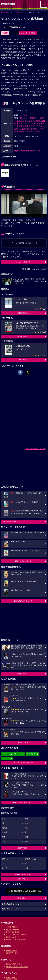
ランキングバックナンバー (17, 967)
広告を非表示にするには (35, 449)
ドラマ (4, 27)
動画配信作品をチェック (23, 601)
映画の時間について (23, 898)
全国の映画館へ (23, 848)
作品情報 (16, 12)
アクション (6, 859)
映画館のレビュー (13, 953)
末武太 (19, 123)
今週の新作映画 (12, 930)
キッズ (27, 863)
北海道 (5, 828)
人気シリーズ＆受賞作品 (16, 935)
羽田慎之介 (30, 126)
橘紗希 (36, 121)
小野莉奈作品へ (23, 360)
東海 (27, 823)
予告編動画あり (15, 27)
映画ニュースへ (23, 674)
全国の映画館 (12, 951)
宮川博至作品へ (23, 313)
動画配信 (32, 33)
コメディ (5, 868)
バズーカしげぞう (30, 123)
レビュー (22, 33)
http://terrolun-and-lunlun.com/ (27, 151)
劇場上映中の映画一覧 (23, 561)
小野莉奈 (32, 118)
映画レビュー (23, 743)
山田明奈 (26, 129)
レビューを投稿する (23, 262)
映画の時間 (6, 12)
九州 (4, 842)
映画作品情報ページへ (10, 904)
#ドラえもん (6, 754)
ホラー (27, 868)
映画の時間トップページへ (12, 909)
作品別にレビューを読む (16, 939)
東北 (27, 828)
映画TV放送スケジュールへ (23, 802)
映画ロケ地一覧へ (23, 879)
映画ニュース (12, 978)
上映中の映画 (12, 927)
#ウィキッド (18, 754)
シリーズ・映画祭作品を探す (23, 763)
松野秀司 (39, 126)
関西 (4, 823)
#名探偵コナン (32, 754)
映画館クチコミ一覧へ (23, 874)
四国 (27, 837)
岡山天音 (24, 118)
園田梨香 (20, 126)
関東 (27, 819)
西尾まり (20, 121)
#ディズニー (6, 758)
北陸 (27, 832)
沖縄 (27, 842)
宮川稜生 (37, 131)
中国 (4, 837)
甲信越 (5, 832)
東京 (4, 819)
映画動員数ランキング (15, 964)
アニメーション (31, 859)
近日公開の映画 (12, 932)
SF (3, 863)
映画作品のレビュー (14, 937)
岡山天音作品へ (23, 336)
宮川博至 (24, 115)
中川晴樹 (29, 121)
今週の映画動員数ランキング (12, 522)
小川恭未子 (35, 129)
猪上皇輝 (29, 131)
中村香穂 (20, 131)
